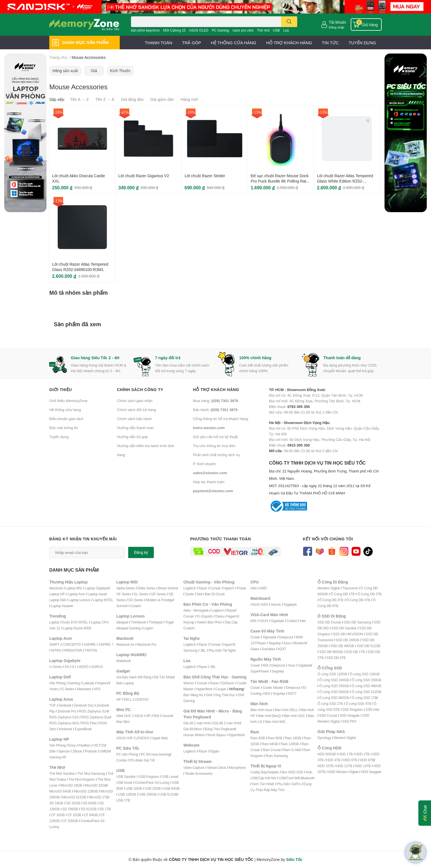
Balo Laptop (125, 683)
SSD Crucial (328, 715)
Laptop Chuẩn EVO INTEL (69, 622)
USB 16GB (134, 788)
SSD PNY (349, 721)
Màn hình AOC (294, 716)
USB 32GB (153, 788)
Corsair (215, 588)
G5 (67, 667)
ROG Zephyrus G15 (64, 717)
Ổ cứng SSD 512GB (366, 692)
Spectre (64, 751)
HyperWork (204, 689)
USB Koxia (124, 782)
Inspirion (103, 683)
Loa (286, 30)
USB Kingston (148, 777)
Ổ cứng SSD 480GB (366, 686)
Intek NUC (124, 716)
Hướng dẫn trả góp (132, 437)
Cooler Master (273, 688)
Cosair (255, 637)
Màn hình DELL (286, 710)
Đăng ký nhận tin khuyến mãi (83, 539)
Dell (199, 594)
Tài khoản (337, 22)
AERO (84, 667)
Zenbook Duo (84, 705)
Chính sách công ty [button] (140, 389)
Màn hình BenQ (269, 716)
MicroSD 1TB (98, 797)
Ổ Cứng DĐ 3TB (331, 600)
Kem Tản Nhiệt (263, 784)
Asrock (167, 716)
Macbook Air (125, 644)
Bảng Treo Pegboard (220, 729)
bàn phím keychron (145, 30)
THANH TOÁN (158, 43)
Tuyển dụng (59, 437)
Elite (52, 751)
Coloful (292, 621)
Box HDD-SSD (292, 772)
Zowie (189, 594)
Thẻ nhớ (263, 30)
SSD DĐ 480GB (342, 646)
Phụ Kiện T (216, 650)
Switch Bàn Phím (210, 622)
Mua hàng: (215, 401)
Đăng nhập (336, 27)
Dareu (220, 616)
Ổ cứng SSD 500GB (334, 692)
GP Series (158, 594)
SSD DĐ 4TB (336, 658)
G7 (74, 667)
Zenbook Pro (67, 711)
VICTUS (99, 745)
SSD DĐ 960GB (331, 652)
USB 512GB (168, 794)
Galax (255, 649)
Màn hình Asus (261, 710)
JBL (203, 650)
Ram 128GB (290, 744)
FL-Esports (205, 616)
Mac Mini (123, 722)
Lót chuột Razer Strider (205, 176)
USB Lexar (170, 777)
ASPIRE (90, 644)
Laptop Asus (97, 594)
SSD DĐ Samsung (357, 622)
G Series (68, 689)
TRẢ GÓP (192, 43)
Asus (287, 643)
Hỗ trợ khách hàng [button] (216, 389)
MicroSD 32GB (96, 785)
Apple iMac (160, 738)
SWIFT (54, 644)
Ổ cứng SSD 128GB (365, 674)
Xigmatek (269, 637)
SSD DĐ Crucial (329, 622)
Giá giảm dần (162, 99)
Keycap (189, 622)
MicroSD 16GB (71, 785)
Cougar (221, 689)
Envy (72, 745)
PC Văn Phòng (127, 754)
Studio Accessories (199, 773)
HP (119, 699)
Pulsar (242, 588)
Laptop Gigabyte (97, 588)
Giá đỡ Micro (193, 729)
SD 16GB (56, 803)
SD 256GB (70, 809)
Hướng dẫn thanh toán (135, 428)
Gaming (74, 683)
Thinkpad (155, 622)
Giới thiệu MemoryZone (68, 401)
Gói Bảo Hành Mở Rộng (134, 677)
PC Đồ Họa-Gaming (155, 754)
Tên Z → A (105, 99)
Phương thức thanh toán (221, 539)
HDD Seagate (371, 772)
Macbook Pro (147, 644)
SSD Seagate (350, 715)
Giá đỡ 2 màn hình (227, 723)
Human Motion (194, 735)
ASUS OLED (199, 30)
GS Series (136, 600)
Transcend (350, 588)
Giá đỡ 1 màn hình (197, 723)
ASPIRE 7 (106, 644)
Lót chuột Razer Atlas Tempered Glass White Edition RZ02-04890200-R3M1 (345, 181)
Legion (148, 628)
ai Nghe (230, 650)
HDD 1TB (346, 754)
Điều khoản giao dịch (66, 419)
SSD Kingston (352, 710)
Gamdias (268, 649)
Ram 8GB (275, 738)
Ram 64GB (270, 744)
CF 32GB (75, 815)
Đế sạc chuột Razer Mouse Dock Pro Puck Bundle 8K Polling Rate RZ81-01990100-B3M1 (280, 181)
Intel (254, 588)
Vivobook (65, 729)
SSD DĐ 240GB (347, 640)
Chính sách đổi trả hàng (136, 410)
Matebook (124, 661)
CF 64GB (91, 815)
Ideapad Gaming (128, 628)
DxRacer (228, 683)
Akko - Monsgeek (196, 610)
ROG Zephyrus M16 (64, 723)
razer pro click (243, 30)
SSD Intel (372, 710)
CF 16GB (58, 815)
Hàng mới (189, 99)
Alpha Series (126, 588)
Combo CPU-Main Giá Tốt (135, 760)
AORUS (97, 667)
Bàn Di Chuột (215, 594)
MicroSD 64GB (60, 791)
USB (276, 30)
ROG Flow (89, 723)
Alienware (84, 689)
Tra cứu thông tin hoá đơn (214, 446)
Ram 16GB (293, 738)
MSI (156, 716)
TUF (53, 705)
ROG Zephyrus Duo (96, 717)
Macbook (56, 588)
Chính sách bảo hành (134, 419)
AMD (263, 588)
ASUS (139, 716)
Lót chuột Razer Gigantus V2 (144, 176)
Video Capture (194, 768)
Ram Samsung (277, 756)
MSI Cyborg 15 (174, 30)
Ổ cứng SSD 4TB (358, 704)
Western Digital (328, 588)
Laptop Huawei (62, 606)
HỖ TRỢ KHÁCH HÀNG (289, 43)
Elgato (215, 751)
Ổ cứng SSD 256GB (334, 686)
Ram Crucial (272, 750)
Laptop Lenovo (79, 600)
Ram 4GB (258, 738)
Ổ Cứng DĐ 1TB (343, 594)
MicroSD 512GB (74, 797)
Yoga (169, 622)
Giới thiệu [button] (61, 389)
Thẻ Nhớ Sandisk (62, 773)
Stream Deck (216, 768)
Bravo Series (167, 588)
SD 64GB (89, 803)
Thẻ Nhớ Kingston (82, 779)
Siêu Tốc (294, 859)
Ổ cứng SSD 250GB (366, 680)
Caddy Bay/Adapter (265, 772)
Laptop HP (57, 594)
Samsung (190, 650)
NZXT (282, 649)
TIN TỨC (330, 43)
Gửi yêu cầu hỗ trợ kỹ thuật (215, 437)
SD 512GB (89, 809)
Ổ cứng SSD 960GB (334, 698)
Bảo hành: (215, 410)
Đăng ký (141, 552)
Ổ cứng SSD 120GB (332, 674)
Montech (300, 643)
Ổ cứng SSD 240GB (334, 680)
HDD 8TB (367, 760)
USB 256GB (148, 794)
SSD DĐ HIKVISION (348, 634)
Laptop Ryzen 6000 (77, 628)
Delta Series (147, 588)
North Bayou (217, 735)
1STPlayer (258, 643)
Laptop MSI (74, 588)
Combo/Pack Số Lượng (152, 782)
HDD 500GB (327, 754)
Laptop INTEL (103, 600)
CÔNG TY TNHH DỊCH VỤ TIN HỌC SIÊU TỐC (325, 478)
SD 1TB (105, 809)
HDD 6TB (350, 760)
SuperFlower (260, 671)
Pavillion (84, 745)
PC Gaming (220, 30)
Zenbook (65, 705)
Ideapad (122, 622)
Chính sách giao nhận (135, 401)
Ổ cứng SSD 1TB (364, 698)
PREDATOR (73, 650)
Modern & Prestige (160, 600)
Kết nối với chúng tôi (328, 539)
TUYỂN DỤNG (362, 43)
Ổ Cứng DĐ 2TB (370, 594)
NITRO (56, 650)
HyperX (229, 588)
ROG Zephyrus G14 (94, 711)
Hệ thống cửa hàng (65, 410)
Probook (91, 751)
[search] (289, 22)
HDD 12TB (344, 766)
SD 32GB (73, 803)
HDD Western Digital (343, 772)
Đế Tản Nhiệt (164, 677)
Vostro (54, 689)
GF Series (124, 594)
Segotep (275, 643)
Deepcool (286, 637)
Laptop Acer (76, 594)
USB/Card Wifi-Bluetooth (296, 778)
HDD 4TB (333, 760)
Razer (203, 588)
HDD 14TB (363, 766)
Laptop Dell (58, 600)
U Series (55, 667)
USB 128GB (127, 794)
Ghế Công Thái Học (220, 695)
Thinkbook (139, 622)
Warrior (189, 683)
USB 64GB (171, 788)
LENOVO (142, 699)
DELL (128, 699)
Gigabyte (290, 604)
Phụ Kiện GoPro (289, 784)
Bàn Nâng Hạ (193, 695)
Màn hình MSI (275, 722)
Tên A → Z (79, 99)
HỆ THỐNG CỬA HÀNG (234, 43)
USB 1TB (123, 800)
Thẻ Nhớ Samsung (91, 773)
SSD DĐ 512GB (369, 646)
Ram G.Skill (292, 750)
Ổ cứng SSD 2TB (330, 704)
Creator (136, 606)
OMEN (105, 751)
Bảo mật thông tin (64, 428)
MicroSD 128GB (86, 791)
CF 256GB (70, 821)
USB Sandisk (126, 777)
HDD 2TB (363, 754)
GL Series (141, 594)
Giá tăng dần (132, 99)
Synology (324, 738)
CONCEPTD (72, 644)
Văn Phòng (57, 683)
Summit (122, 606)
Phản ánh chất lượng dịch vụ (216, 455)
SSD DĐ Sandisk (344, 628)
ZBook (77, 751)
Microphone (237, 768)
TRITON (91, 650)
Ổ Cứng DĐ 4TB (358, 600)
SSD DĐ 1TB (355, 652)
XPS (97, 689)
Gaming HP (58, 757)
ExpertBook (83, 729)
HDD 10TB (325, 766)
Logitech (190, 588)
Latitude (88, 683)
